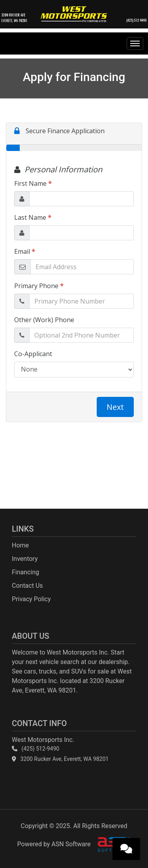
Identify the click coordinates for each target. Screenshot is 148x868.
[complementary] (124, 844)
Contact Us (27, 586)
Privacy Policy (31, 599)
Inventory (25, 559)
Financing (25, 572)
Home (20, 545)
